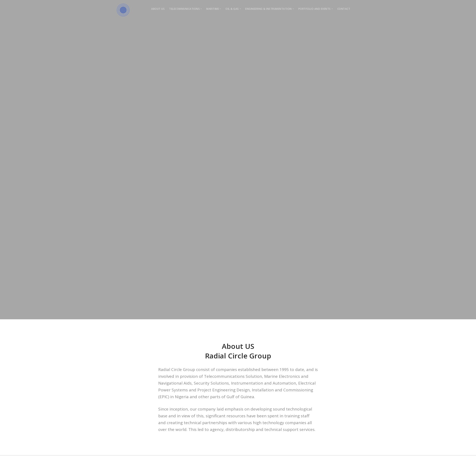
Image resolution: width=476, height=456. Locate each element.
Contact (344, 9)
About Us (158, 9)
